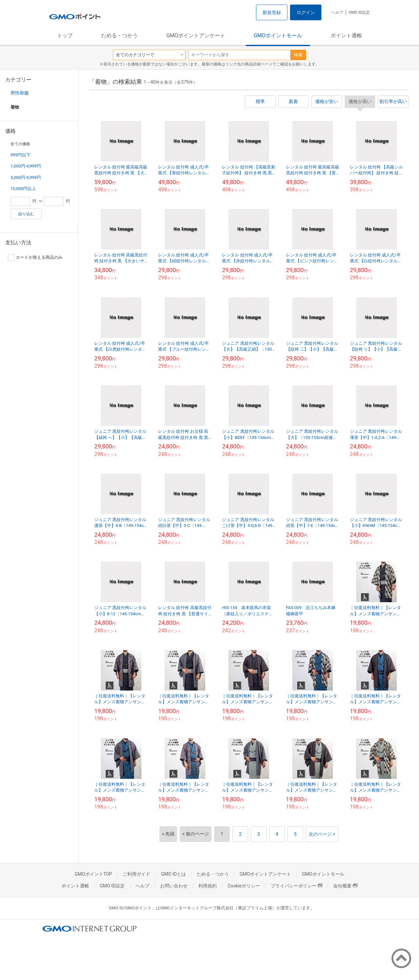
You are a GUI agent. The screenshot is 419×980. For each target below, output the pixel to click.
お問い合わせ (174, 886)
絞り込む (26, 214)
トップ (65, 35)
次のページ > (322, 834)
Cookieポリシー (244, 886)
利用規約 (208, 886)
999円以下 (20, 155)
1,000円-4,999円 (26, 166)
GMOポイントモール (278, 35)
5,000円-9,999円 (26, 177)
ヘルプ (337, 12)
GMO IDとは (173, 874)
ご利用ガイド (137, 874)
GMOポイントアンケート (196, 35)
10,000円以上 (23, 189)
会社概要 (345, 886)
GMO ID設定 (359, 12)
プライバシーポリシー (297, 886)
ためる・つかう (119, 35)
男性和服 (20, 93)
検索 (298, 55)
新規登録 (272, 12)
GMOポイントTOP (93, 874)
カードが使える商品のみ (35, 257)
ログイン (306, 12)
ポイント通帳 (346, 35)
